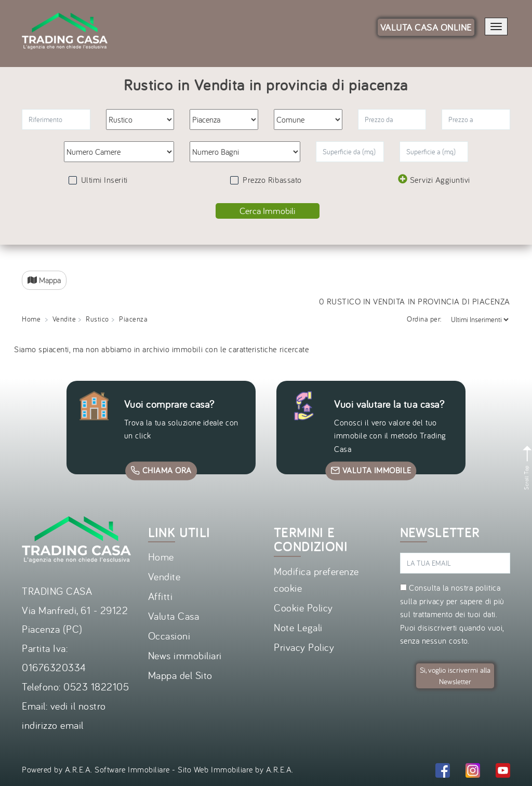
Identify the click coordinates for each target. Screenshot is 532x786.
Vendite (64, 319)
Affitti (161, 596)
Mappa (44, 280)
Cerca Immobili (267, 211)
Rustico (97, 319)
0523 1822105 (96, 687)
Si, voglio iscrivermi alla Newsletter (455, 676)
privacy (432, 601)
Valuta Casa (174, 616)
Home (31, 319)
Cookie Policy (303, 608)
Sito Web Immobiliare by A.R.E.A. (236, 769)
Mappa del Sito (180, 675)
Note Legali (298, 627)
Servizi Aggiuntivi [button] (434, 179)
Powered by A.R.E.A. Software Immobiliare (96, 769)
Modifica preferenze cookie (316, 579)
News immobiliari (185, 655)
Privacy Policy (304, 647)
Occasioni (169, 636)
